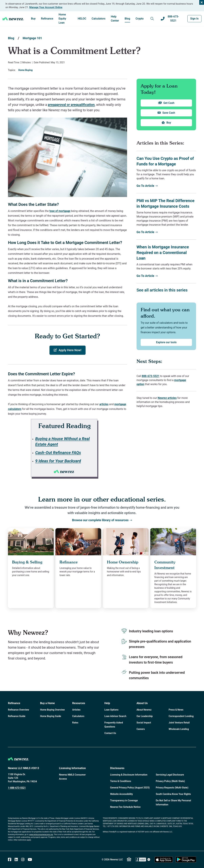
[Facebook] (10, 860)
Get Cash (166, 103)
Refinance (47, 19)
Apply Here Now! (68, 350)
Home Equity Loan (62, 19)
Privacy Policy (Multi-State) (170, 781)
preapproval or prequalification (71, 105)
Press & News (176, 710)
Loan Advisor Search (115, 716)
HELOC (82, 19)
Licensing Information (73, 768)
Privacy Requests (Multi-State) (172, 788)
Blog (127, 19)
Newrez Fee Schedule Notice (125, 807)
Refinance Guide (17, 716)
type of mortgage (60, 211)
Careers (141, 729)
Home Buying (25, 70)
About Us (142, 703)
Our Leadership (145, 716)
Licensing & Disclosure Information (129, 775)
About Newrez (144, 710)
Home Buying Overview (52, 710)
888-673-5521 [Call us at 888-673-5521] (170, 19)
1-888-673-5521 (17, 788)
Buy (33, 19)
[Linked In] (16, 860)
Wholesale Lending (179, 729)
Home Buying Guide (51, 716)
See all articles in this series (162, 290)
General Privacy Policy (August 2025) (130, 788)
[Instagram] (23, 860)
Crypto (140, 19)
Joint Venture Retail (179, 723)
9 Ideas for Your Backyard (58, 461)
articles (104, 404)
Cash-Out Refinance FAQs (58, 453)
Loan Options (111, 710)
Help (107, 703)
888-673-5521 (151, 376)
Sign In (194, 19)
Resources (79, 703)
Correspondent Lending (181, 716)
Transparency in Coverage (124, 800)
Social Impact (144, 723)
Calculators (99, 19)
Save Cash (166, 113)
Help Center (115, 19)
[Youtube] (30, 860)
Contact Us (110, 733)
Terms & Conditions (121, 781)
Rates (75, 723)
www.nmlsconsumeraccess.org (41, 834)
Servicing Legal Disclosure (170, 775)
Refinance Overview (18, 710)
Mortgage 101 (32, 38)
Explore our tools (166, 342)
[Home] (13, 19)
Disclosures (117, 768)
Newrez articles (167, 398)
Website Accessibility (121, 794)
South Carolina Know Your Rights (173, 794)
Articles (76, 710)
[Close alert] (202, 2)
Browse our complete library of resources (102, 520)
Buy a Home (48, 703)
